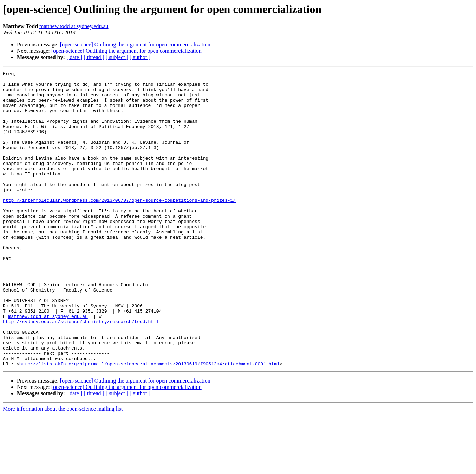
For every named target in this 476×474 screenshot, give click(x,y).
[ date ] (74, 57)
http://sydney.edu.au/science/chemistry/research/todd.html (81, 372)
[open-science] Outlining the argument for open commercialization (135, 44)
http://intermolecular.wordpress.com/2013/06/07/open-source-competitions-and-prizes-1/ (119, 226)
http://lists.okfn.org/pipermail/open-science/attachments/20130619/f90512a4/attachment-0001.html (149, 423)
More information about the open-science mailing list (63, 468)
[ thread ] (94, 57)
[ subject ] (117, 57)
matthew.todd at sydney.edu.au (74, 26)
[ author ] (140, 57)
